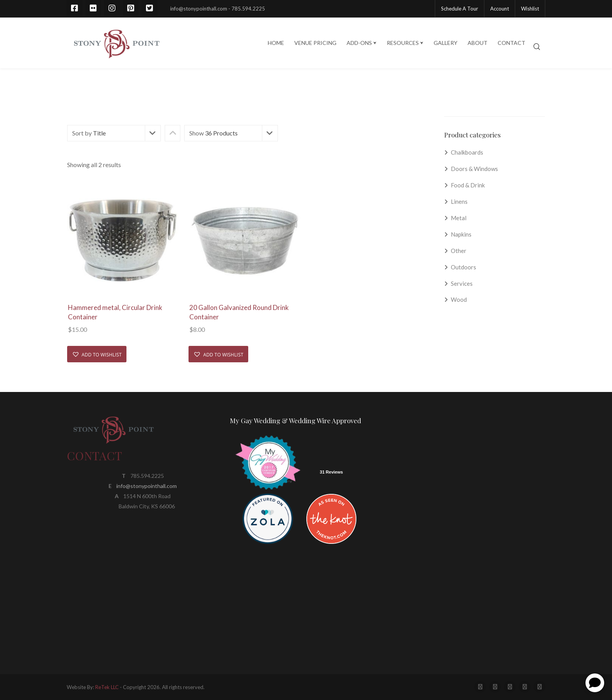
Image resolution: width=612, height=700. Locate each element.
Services (462, 283)
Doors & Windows (474, 169)
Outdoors (463, 267)
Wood (459, 299)
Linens (459, 201)
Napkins (461, 234)
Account (500, 9)
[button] (97, 354)
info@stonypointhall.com (147, 486)
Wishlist (530, 9)
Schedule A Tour (460, 9)
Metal (459, 218)
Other (459, 251)
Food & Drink (468, 185)
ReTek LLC (107, 687)
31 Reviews (331, 472)
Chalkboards (467, 152)
